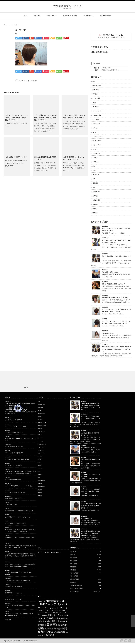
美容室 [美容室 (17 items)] (51, 625)
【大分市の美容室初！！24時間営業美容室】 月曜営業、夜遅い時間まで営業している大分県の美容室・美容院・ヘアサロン (21, 557)
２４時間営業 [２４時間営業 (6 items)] (48, 636)
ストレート (96, 133)
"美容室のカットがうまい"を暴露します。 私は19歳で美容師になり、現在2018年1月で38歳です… (85, 481)
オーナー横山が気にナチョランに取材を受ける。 (18, 581)
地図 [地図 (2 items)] (61, 616)
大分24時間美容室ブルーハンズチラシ (15, 493)
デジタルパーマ (97, 141)
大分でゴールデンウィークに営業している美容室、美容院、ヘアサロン (16, 118)
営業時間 (95, 184)
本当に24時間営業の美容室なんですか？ (113, 285)
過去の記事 (8, 620)
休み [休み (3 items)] (43, 616)
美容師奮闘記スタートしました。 (14, 594)
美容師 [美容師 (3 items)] (58, 626)
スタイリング (96, 124)
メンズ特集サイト (89, 16)
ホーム (25, 16)
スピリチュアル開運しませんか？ (14, 433)
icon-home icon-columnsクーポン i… (113, 315)
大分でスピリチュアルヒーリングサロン (16, 427)
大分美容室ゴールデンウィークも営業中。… (115, 234)
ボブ (94, 167)
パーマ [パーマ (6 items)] (59, 609)
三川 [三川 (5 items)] (40, 616)
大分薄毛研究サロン (106, 16)
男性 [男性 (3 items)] (45, 626)
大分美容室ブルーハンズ (68, 6)
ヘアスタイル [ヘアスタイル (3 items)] (46, 613)
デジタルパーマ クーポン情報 (13, 587)
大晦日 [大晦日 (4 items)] (63, 619)
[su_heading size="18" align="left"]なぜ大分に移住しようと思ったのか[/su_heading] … (16, 163)
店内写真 (95, 197)
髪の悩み (95, 214)
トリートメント (97, 146)
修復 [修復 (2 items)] (46, 616)
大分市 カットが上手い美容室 (28, 81)
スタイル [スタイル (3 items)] (50, 605)
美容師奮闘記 (96, 201)
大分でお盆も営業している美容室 (14, 447)
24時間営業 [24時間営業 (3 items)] (42, 602)
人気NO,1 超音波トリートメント (14, 600)
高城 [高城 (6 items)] (58, 633)
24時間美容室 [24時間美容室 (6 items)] (52, 602)
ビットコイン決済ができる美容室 (14, 454)
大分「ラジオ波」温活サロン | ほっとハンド (49, 553)
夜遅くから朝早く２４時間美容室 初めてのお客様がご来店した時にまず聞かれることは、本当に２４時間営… (117, 289)
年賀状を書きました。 (108, 334)
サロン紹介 (96, 120)
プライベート (96, 154)
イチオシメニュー (52, 16)
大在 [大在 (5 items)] (58, 619)
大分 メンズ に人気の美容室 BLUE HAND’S (17, 460)
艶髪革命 (95, 205)
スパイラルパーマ (98, 137)
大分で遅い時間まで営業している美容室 (16, 524)
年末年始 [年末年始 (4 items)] (48, 622)
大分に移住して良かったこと (16, 157)
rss (122, 642)
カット (94, 103)
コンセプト (96, 107)
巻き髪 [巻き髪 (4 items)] (42, 622)
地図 (94, 188)
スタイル (95, 129)
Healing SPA (97, 86)
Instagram (96, 91)
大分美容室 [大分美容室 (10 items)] (50, 619)
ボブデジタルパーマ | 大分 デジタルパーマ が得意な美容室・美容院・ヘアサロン (91, 492)
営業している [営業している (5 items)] (54, 616)
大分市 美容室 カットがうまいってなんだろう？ (116, 298)
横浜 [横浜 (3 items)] (61, 622)
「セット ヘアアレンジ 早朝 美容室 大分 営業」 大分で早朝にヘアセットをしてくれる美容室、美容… (111, 248)
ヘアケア (95, 158)
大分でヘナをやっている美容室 (13, 421)
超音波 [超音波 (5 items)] (61, 629)
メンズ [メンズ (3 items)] (59, 613)
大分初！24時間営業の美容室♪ (13, 480)
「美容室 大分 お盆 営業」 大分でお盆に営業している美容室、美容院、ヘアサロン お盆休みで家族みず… (111, 264)
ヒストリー (96, 150)
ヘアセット (96, 163)
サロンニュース (97, 112)
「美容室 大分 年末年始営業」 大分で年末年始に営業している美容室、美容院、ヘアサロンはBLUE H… (117, 339)
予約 (94, 180)
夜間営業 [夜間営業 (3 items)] (65, 616)
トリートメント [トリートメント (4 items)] (49, 609)
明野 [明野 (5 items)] (54, 622)
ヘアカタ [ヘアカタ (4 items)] (53, 611)
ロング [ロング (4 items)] (64, 613)
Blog (94, 82)
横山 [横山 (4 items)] (58, 622)
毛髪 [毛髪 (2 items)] (64, 622)
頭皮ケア (95, 209)
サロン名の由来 (97, 116)
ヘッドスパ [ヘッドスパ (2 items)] (54, 614)
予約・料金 (37, 16)
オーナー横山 (96, 99)
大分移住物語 (96, 192)
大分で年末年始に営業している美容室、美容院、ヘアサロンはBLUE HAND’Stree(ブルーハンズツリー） (117, 350)
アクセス (95, 95)
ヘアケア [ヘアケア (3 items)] (60, 611)
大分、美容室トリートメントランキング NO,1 (18, 518)
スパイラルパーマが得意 (70, 16)
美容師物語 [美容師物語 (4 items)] (49, 629)
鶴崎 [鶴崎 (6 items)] (63, 633)
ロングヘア (96, 175)
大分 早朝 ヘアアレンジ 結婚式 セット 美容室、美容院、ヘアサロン (45, 118)
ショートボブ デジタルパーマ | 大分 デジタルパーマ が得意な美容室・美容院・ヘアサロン (91, 507)
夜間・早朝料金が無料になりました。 (15, 499)
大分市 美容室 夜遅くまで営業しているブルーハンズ (19, 511)
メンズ (94, 171)
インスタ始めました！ (11, 505)
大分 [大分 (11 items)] (40, 619)
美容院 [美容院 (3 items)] (56, 630)
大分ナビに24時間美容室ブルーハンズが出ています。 (19, 487)
